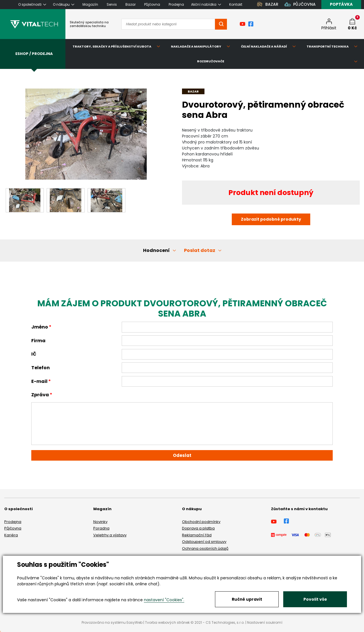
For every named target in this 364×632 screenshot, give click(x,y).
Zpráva (40, 395)
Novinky (100, 522)
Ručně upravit (247, 599)
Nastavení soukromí (265, 622)
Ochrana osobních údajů (205, 548)
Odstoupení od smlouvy (204, 542)
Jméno (40, 327)
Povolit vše (315, 599)
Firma (38, 341)
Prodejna (13, 522)
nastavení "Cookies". (164, 600)
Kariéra (11, 535)
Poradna (101, 528)
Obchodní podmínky (201, 522)
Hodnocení (156, 250)
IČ (34, 354)
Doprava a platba (198, 528)
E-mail (39, 381)
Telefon (41, 368)
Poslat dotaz (200, 250)
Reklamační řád (197, 535)
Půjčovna (13, 528)
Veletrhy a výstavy (110, 535)
